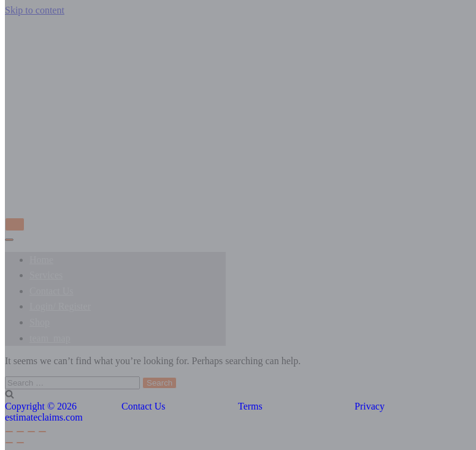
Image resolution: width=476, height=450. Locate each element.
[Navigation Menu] (15, 224)
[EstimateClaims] (238, 194)
